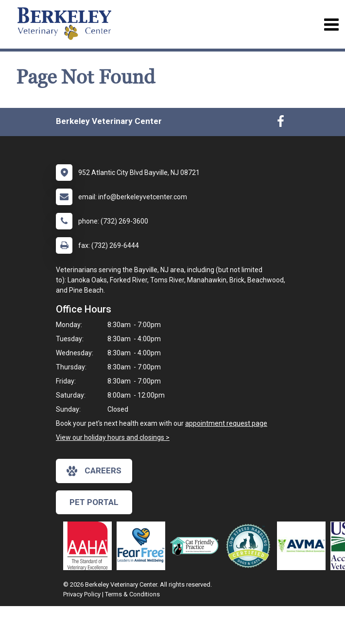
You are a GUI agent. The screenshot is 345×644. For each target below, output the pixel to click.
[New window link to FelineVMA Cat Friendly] (197, 546)
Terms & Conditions (132, 594)
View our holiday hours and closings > (113, 437)
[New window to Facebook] (281, 123)
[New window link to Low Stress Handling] (250, 546)
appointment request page (226, 423)
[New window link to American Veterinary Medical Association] (304, 546)
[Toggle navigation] (331, 25)
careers (94, 471)
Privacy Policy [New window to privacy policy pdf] (82, 594)
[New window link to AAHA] (90, 546)
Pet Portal (94, 502)
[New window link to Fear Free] (143, 546)
